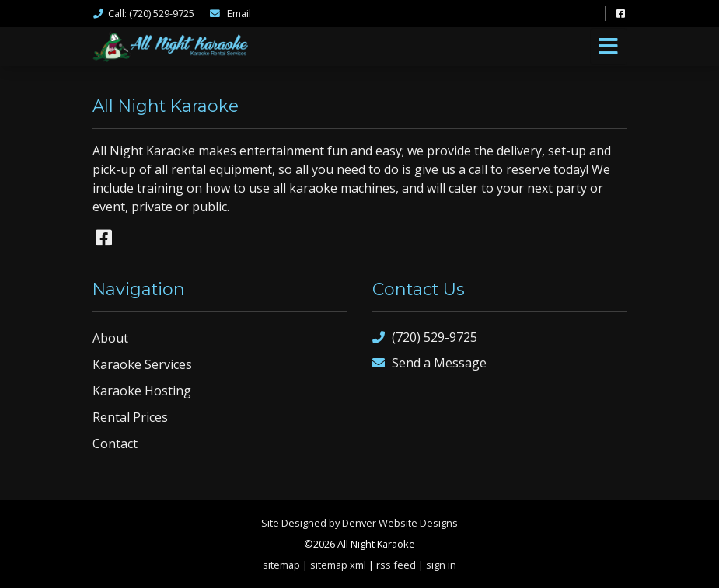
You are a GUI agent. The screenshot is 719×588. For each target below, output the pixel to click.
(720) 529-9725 (425, 337)
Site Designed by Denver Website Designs (359, 523)
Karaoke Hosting (142, 391)
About (110, 338)
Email (230, 13)
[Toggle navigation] (609, 47)
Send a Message (429, 363)
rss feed (396, 565)
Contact (115, 444)
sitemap (281, 565)
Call (143, 13)
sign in (441, 565)
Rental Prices (130, 417)
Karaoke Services (142, 364)
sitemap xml (338, 565)
